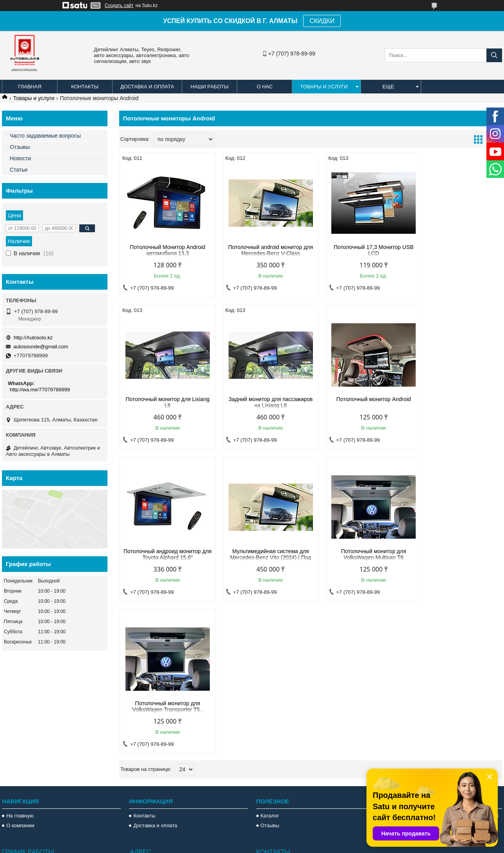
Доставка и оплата (147, 87)
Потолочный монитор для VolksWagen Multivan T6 (164, 554)
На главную (20, 688)
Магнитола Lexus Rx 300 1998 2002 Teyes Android (434, 702)
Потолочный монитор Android (262, 399)
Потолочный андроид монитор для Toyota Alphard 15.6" (359, 402)
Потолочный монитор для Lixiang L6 (457, 250)
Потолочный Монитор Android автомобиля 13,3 (165, 250)
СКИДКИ (322, 21)
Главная (30, 87)
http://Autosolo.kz (33, 338)
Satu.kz (285, 839)
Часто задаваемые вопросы (45, 136)
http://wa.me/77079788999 (40, 390)
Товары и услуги (324, 87)
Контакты (85, 87)
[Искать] (494, 55)
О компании (20, 698)
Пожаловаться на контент (324, 846)
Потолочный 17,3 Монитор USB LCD (359, 250)
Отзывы (20, 147)
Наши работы (210, 87)
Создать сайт (119, 5)
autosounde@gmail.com (41, 347)
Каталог (270, 688)
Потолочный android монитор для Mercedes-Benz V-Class (262, 250)
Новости (20, 158)
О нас (265, 87)
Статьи (19, 170)
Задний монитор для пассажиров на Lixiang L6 (165, 402)
